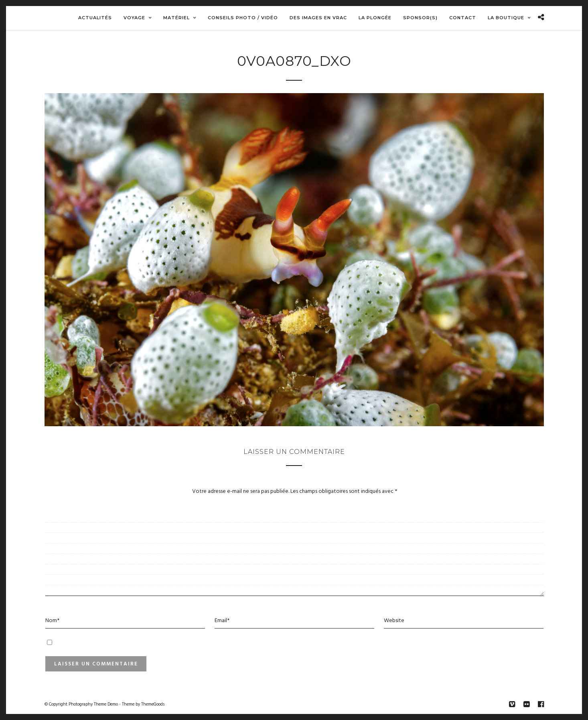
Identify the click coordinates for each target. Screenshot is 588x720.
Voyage (134, 18)
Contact (463, 18)
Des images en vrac (318, 18)
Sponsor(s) (420, 18)
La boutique (506, 18)
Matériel (176, 18)
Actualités (95, 18)
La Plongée (375, 18)
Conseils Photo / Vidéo (243, 18)
